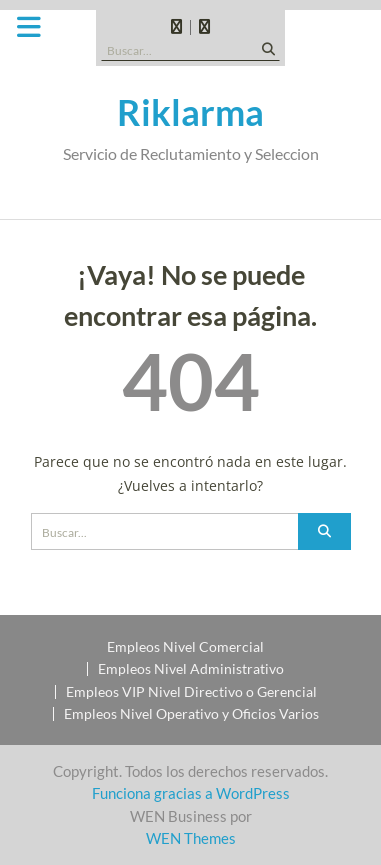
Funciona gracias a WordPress (191, 793)
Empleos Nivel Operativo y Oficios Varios (191, 714)
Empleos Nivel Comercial (185, 647)
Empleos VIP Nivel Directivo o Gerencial (191, 692)
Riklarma (190, 112)
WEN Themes (191, 838)
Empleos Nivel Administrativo (191, 669)
